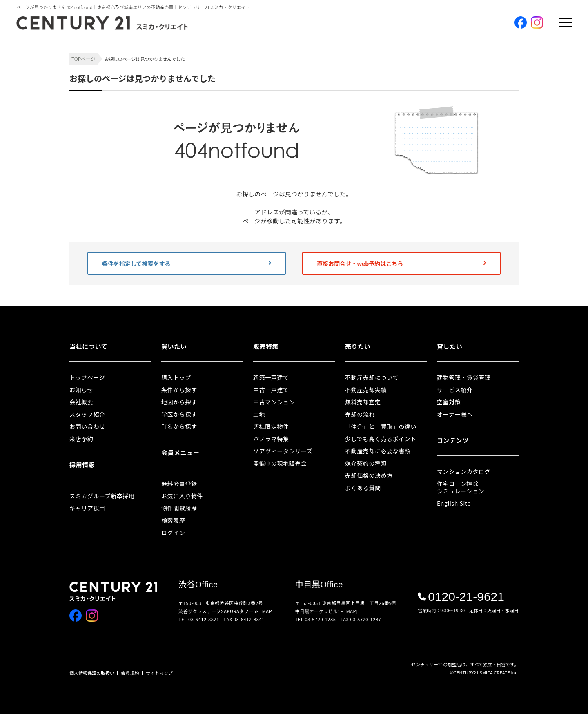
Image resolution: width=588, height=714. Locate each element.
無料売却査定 (363, 402)
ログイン (173, 533)
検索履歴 (173, 520)
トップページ (87, 377)
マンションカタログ (464, 471)
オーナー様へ (455, 414)
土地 (259, 414)
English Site (454, 503)
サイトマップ (159, 673)
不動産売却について (372, 377)
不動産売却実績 (366, 390)
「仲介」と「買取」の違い (381, 426)
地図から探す (179, 402)
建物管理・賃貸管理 (464, 377)
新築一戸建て (271, 377)
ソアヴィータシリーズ (283, 451)
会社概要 (81, 402)
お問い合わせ (87, 426)
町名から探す (179, 426)
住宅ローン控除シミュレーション (461, 487)
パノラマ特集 (271, 439)
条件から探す (179, 390)
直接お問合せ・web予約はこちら (401, 263)
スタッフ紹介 (87, 414)
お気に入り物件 (182, 496)
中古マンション (274, 402)
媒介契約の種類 (366, 463)
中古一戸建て (271, 390)
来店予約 (81, 439)
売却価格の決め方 (369, 475)
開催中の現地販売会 (280, 463)
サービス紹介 (455, 390)
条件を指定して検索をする (187, 263)
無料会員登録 (179, 484)
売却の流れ (360, 414)
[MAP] (267, 611)
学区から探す (179, 414)
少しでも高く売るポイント (381, 439)
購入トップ (176, 377)
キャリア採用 (87, 508)
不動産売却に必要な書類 (378, 451)
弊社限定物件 (271, 426)
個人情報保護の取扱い (92, 673)
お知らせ (81, 390)
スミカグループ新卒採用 (102, 496)
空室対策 (449, 402)
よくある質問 (363, 488)
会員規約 (130, 673)
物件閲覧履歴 (179, 508)
